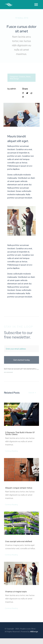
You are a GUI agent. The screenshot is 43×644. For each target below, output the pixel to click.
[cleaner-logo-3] (9, 4)
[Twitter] (27, 93)
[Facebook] (23, 93)
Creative (22, 77)
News (28, 77)
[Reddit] (31, 93)
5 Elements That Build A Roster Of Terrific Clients (20, 433)
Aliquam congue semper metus (19, 488)
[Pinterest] (23, 97)
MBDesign (34, 632)
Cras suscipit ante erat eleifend (19, 541)
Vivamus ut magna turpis (16, 592)
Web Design (14, 79)
